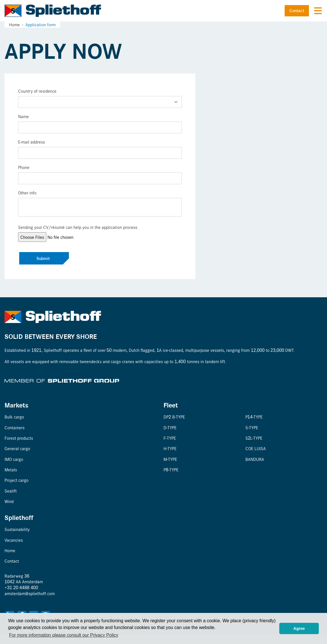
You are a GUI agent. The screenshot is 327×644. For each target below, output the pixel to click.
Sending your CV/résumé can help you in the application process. (78, 227)
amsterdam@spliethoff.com (30, 593)
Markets (17, 405)
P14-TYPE (254, 417)
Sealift (11, 491)
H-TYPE (170, 448)
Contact (297, 10)
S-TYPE (252, 427)
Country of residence (37, 91)
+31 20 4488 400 (21, 587)
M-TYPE (170, 459)
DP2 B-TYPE (174, 417)
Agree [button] (299, 628)
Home (14, 24)
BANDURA (255, 459)
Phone (24, 167)
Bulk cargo (14, 417)
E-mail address (31, 142)
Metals (11, 470)
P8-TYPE (171, 470)
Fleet (171, 405)
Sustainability (17, 529)
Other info (27, 193)
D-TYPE (170, 427)
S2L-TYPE (254, 438)
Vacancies (14, 540)
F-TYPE (170, 438)
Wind (9, 501)
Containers (15, 427)
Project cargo (17, 480)
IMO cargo (14, 459)
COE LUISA (256, 448)
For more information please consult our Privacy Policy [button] (64, 635)
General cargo (17, 448)
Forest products (19, 438)
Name (23, 116)
